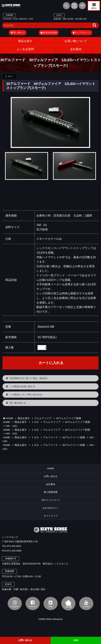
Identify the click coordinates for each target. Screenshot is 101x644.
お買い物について (76, 41)
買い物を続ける (18, 403)
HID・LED (11, 426)
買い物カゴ (18, 33)
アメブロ (68, 603)
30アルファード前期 (74, 445)
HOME (8, 418)
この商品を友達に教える (22, 386)
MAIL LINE (74, 6)
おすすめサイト (50, 508)
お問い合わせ (51, 476)
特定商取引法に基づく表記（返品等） (29, 378)
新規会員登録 (49, 33)
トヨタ (35, 422)
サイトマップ (51, 516)
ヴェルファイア (43, 418)
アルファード (51, 437)
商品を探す (25, 41)
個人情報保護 (51, 492)
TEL (66, 6)
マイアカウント (82, 33)
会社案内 (51, 484)
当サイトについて (51, 500)
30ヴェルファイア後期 (69, 418)
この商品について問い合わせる (26, 395)
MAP (82, 6)
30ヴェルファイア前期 (77, 430)
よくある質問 (25, 49)
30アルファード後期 (74, 437)
